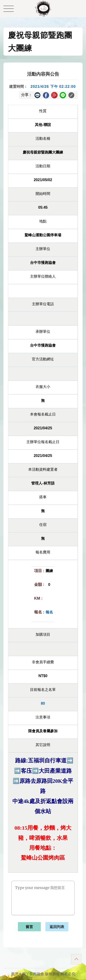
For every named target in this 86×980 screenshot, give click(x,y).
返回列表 (57, 927)
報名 (49, 612)
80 (43, 703)
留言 (29, 927)
